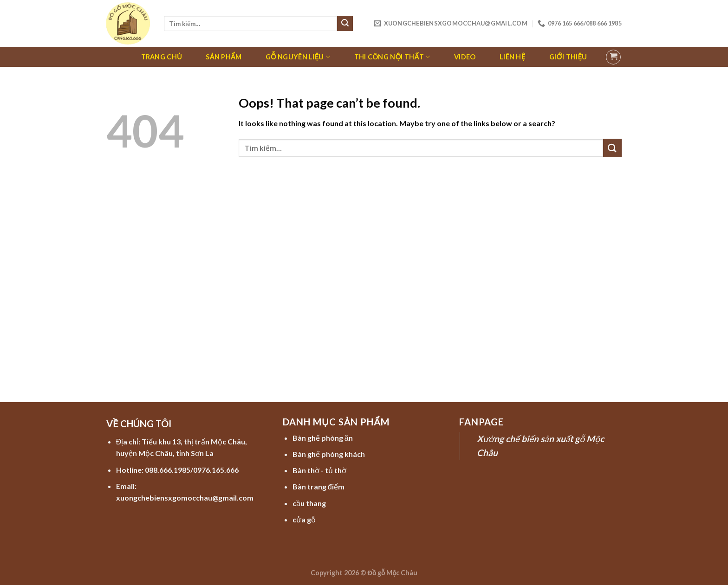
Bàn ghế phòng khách (329, 454)
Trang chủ (162, 57)
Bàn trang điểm (318, 486)
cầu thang (309, 503)
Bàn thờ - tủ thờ (319, 470)
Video (465, 57)
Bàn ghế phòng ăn (323, 438)
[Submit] (345, 24)
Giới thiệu (568, 57)
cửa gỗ (304, 519)
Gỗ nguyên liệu (298, 57)
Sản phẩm (224, 57)
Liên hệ (512, 57)
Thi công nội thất (392, 57)
